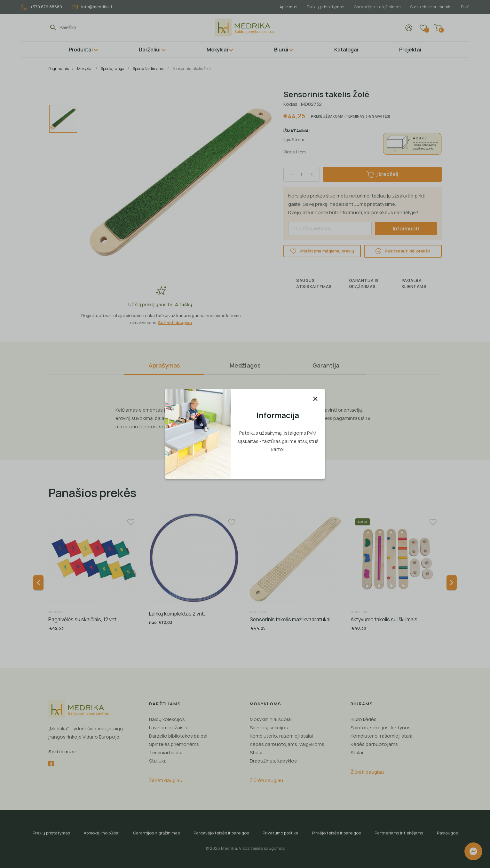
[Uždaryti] (315, 399)
